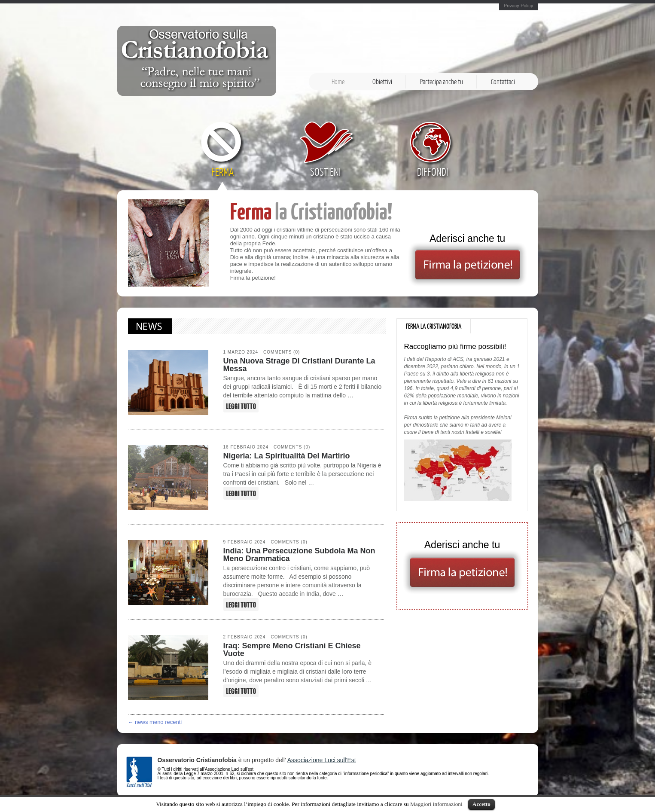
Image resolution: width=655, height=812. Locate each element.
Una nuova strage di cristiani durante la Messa (299, 365)
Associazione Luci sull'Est (322, 760)
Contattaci (503, 82)
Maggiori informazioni (436, 804)
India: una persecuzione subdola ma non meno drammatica (299, 555)
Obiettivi (382, 82)
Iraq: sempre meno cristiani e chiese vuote (292, 650)
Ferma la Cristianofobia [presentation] (434, 326)
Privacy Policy (518, 6)
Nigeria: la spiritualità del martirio (287, 456)
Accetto (481, 804)
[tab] (434, 326)
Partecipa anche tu (442, 82)
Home (338, 82)
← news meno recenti (155, 722)
